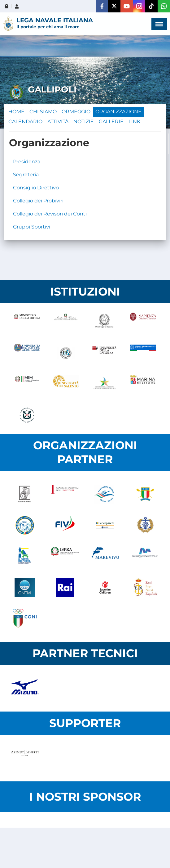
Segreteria (26, 175)
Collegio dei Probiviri (38, 201)
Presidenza (27, 162)
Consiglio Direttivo (36, 188)
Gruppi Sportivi (32, 227)
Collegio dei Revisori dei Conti (50, 214)
